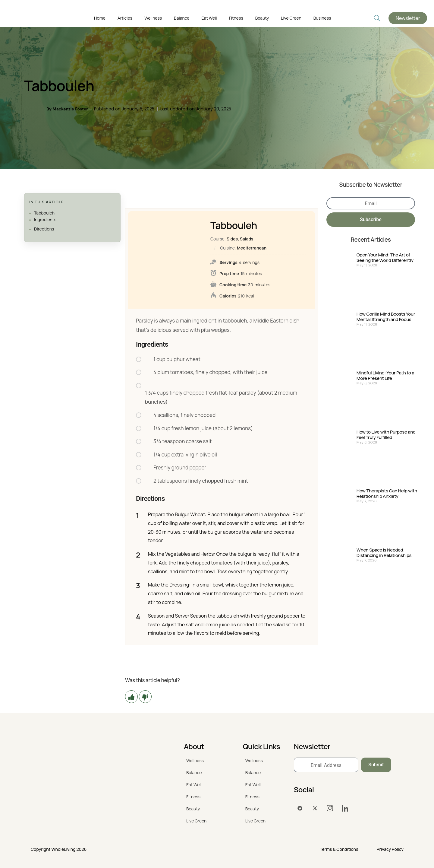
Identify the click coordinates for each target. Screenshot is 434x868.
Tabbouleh (44, 213)
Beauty (262, 18)
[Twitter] (315, 808)
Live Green (291, 18)
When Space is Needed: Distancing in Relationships (384, 553)
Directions (44, 229)
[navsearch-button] (377, 18)
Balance (182, 18)
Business (322, 18)
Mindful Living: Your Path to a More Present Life (385, 376)
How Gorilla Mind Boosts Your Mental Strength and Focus (386, 317)
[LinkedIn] (345, 808)
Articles (125, 18)
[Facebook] (300, 808)
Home (100, 18)
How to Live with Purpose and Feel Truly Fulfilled (386, 435)
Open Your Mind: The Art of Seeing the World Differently (385, 258)
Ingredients (45, 219)
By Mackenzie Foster (67, 109)
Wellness (153, 18)
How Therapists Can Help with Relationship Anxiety (387, 494)
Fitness (236, 18)
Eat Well (209, 18)
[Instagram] (330, 808)
